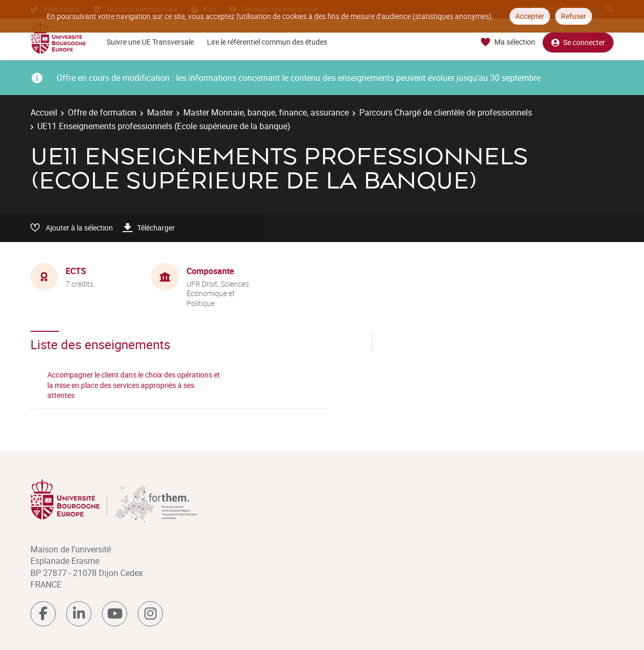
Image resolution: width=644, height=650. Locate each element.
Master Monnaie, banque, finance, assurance (266, 112)
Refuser (574, 16)
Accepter (530, 16)
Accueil (44, 112)
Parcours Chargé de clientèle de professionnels (446, 112)
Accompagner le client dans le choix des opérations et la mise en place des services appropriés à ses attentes (134, 385)
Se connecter (578, 42)
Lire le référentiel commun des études (267, 42)
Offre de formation (102, 112)
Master (160, 112)
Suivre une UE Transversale (150, 42)
